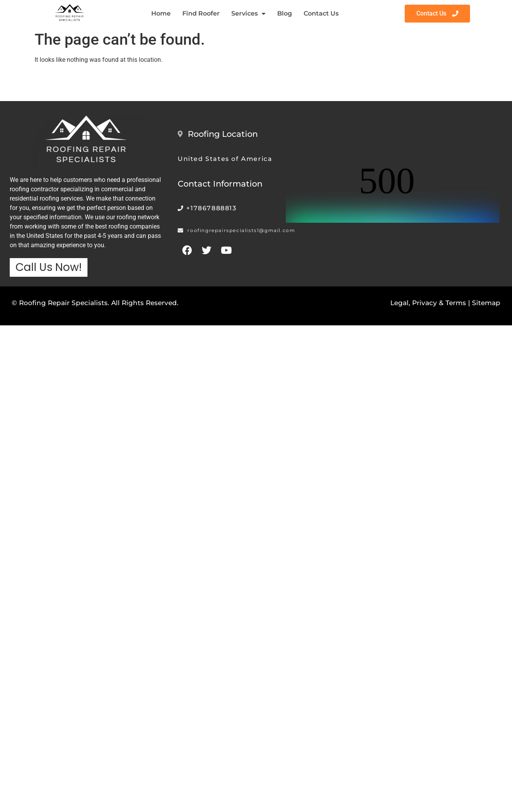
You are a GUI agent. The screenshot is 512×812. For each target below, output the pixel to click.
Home (161, 13)
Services (248, 14)
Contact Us (321, 13)
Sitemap (486, 303)
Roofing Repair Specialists (63, 303)
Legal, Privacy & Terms (428, 303)
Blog (285, 13)
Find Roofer (201, 13)
